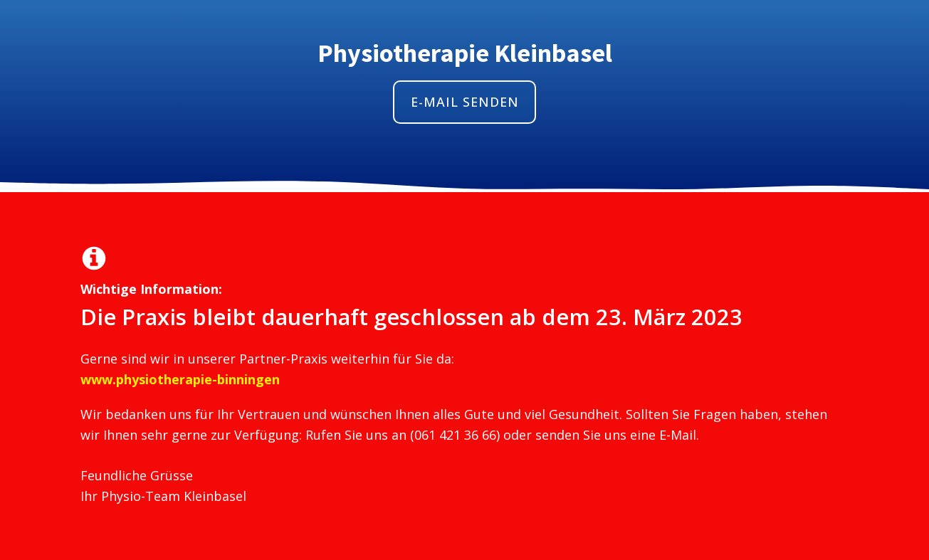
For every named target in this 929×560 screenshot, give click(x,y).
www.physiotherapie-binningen (180, 379)
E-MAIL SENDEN (465, 102)
